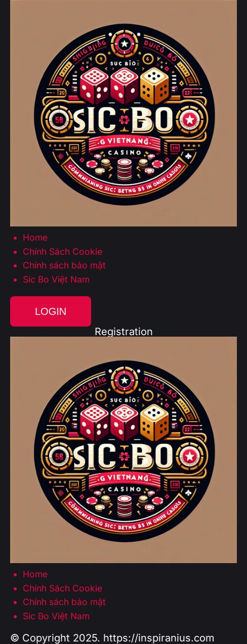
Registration (124, 332)
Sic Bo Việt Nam (56, 280)
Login (51, 311)
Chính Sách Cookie (63, 252)
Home (35, 238)
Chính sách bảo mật (64, 265)
